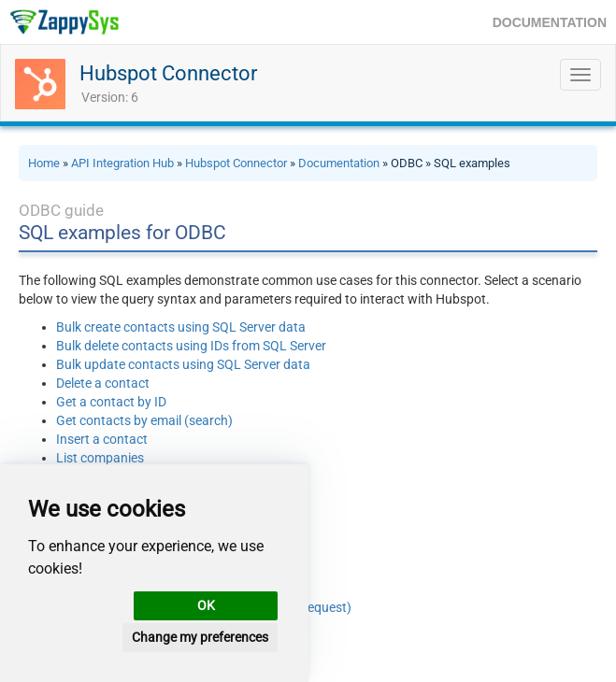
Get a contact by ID (111, 402)
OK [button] (206, 605)
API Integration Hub (122, 163)
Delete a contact (103, 383)
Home (44, 163)
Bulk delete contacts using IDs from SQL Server (191, 346)
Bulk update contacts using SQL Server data (183, 364)
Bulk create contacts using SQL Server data (181, 327)
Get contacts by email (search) (144, 420)
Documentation (339, 163)
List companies (100, 458)
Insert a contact (102, 439)
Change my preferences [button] (200, 637)
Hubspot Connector (168, 73)
